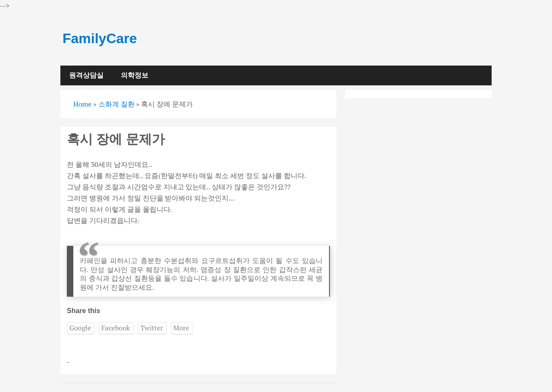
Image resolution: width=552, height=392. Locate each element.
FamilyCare (100, 38)
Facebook (116, 328)
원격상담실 (86, 75)
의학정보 (135, 75)
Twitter (151, 328)
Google (80, 328)
